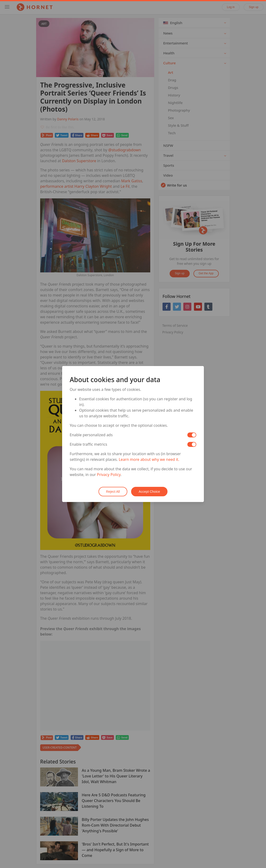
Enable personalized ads (91, 435)
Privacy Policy (109, 475)
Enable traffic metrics (88, 444)
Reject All (113, 492)
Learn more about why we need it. (149, 459)
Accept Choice (149, 492)
